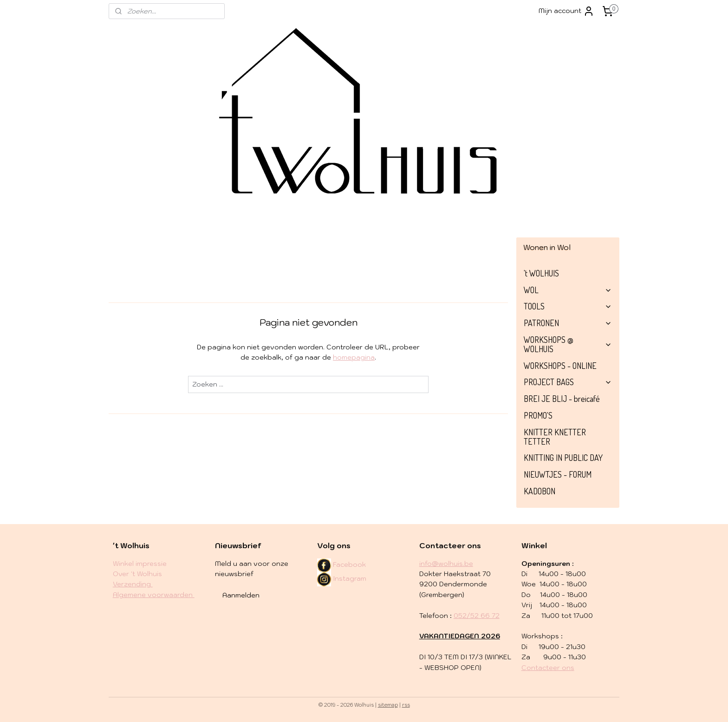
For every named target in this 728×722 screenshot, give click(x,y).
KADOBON (539, 491)
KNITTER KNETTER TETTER (555, 437)
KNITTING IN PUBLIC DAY (563, 458)
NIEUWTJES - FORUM (558, 474)
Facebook (349, 564)
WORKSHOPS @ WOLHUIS (568, 344)
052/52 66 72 (477, 616)
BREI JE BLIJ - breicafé (562, 399)
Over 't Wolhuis (137, 574)
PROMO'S (538, 415)
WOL (568, 290)
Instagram (342, 578)
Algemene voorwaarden (154, 595)
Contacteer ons (548, 668)
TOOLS (568, 306)
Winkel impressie (140, 564)
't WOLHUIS (541, 273)
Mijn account (566, 11)
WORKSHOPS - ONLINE (560, 366)
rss (406, 705)
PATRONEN (568, 323)
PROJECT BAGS (568, 382)
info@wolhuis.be (446, 564)
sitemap (388, 705)
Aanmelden (241, 595)
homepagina (354, 357)
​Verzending (133, 584)
